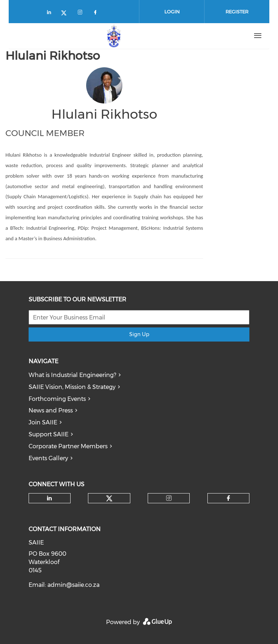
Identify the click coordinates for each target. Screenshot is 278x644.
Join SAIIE (43, 422)
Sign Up (139, 334)
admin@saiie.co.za (73, 585)
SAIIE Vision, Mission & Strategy (72, 387)
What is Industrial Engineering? (72, 375)
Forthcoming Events (57, 399)
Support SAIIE (49, 434)
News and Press (51, 410)
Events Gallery (48, 458)
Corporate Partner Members (68, 446)
